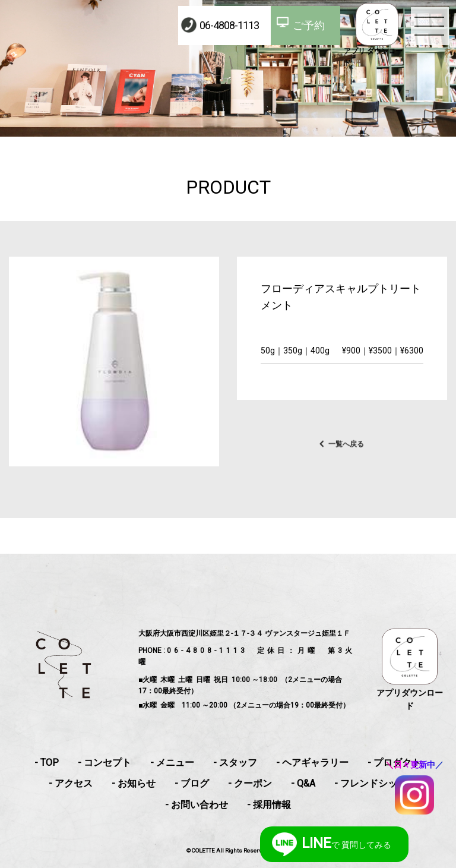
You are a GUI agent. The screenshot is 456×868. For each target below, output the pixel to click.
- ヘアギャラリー (312, 763)
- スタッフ (235, 763)
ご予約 (309, 25)
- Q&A (303, 783)
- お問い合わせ (197, 805)
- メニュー (172, 763)
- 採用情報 (269, 805)
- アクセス (71, 783)
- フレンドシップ (370, 783)
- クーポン (250, 783)
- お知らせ (134, 783)
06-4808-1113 (229, 25)
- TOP (47, 763)
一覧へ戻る (346, 456)
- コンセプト (104, 763)
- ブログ (192, 783)
